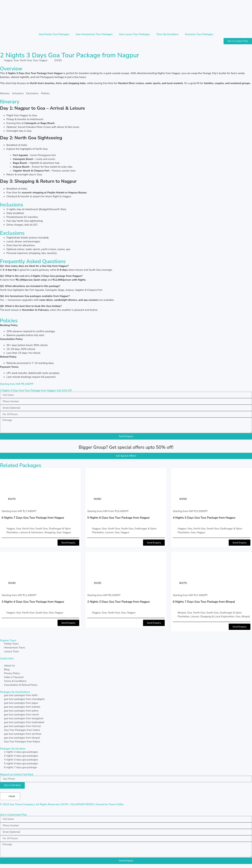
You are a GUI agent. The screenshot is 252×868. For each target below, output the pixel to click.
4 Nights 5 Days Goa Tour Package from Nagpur (204, 518)
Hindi (10, 797)
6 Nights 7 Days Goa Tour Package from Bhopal (204, 602)
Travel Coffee (116, 805)
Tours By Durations (167, 34)
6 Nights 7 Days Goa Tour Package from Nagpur (33, 518)
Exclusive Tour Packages (199, 34)
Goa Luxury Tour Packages (135, 34)
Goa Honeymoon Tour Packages (94, 34)
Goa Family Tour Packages (54, 34)
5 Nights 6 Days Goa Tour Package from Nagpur (119, 518)
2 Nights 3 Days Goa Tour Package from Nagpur (119, 602)
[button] (68, 543)
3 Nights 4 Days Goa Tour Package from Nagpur (33, 602)
